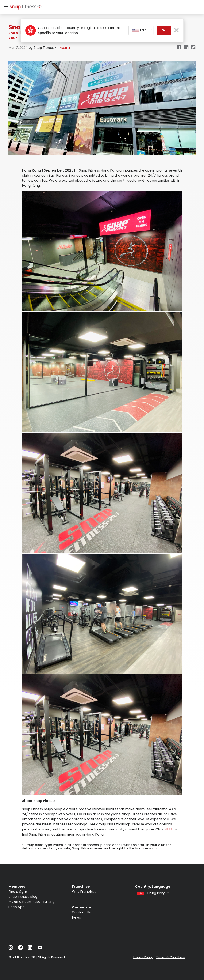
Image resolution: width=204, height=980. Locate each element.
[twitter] (193, 48)
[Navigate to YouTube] (40, 949)
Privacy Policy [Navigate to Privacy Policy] (143, 957)
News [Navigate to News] (76, 917)
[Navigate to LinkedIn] (30, 948)
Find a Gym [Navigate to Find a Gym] (18, 892)
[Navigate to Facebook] (20, 949)
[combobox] (141, 30)
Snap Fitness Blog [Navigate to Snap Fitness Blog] (23, 897)
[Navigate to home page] (26, 7)
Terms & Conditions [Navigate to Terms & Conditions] (171, 957)
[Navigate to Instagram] (11, 949)
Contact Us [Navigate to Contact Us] (81, 912)
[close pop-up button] (176, 31)
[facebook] (179, 48)
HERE (169, 829)
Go (164, 30)
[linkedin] (186, 48)
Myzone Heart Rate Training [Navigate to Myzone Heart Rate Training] (31, 902)
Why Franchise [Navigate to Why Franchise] (84, 892)
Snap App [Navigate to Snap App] (17, 907)
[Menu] (6, 7)
